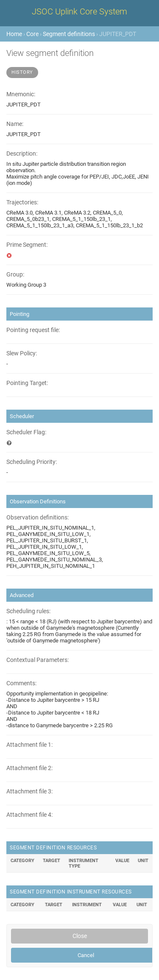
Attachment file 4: (29, 815)
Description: (22, 154)
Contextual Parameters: (38, 660)
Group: (15, 275)
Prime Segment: (27, 245)
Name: (15, 124)
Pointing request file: (33, 330)
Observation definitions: (38, 518)
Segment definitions (69, 34)
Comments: (21, 683)
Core (32, 34)
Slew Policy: (22, 353)
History (22, 72)
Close (80, 936)
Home (14, 34)
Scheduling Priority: (32, 462)
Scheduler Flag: (26, 432)
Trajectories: (22, 202)
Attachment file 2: (29, 768)
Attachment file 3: (29, 792)
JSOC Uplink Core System (79, 11)
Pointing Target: (27, 383)
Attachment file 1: (29, 745)
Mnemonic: (21, 94)
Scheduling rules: (28, 611)
